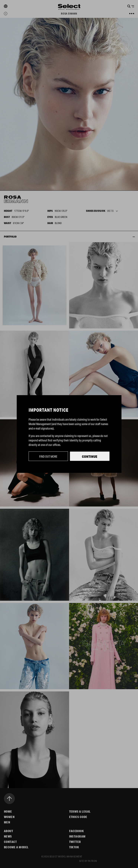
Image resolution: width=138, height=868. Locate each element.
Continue (90, 456)
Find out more (48, 456)
